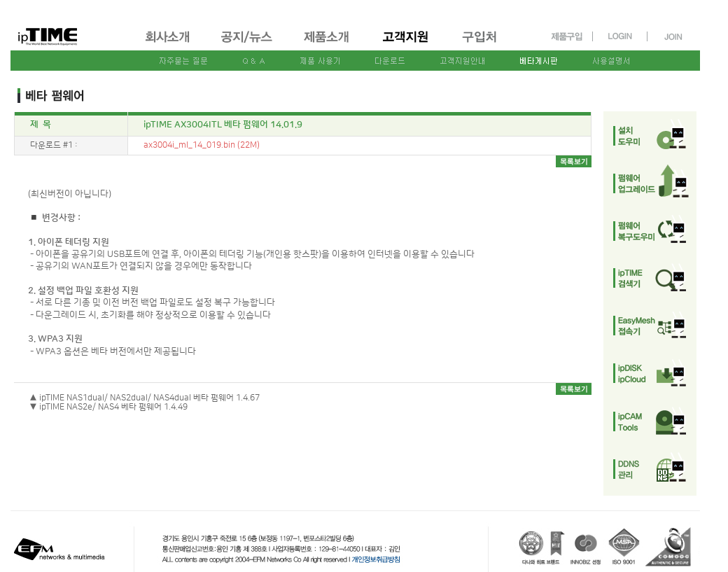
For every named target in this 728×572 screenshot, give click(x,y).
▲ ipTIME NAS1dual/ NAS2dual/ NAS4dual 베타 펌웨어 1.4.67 (145, 398)
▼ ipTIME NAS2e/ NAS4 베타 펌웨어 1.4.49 (108, 407)
